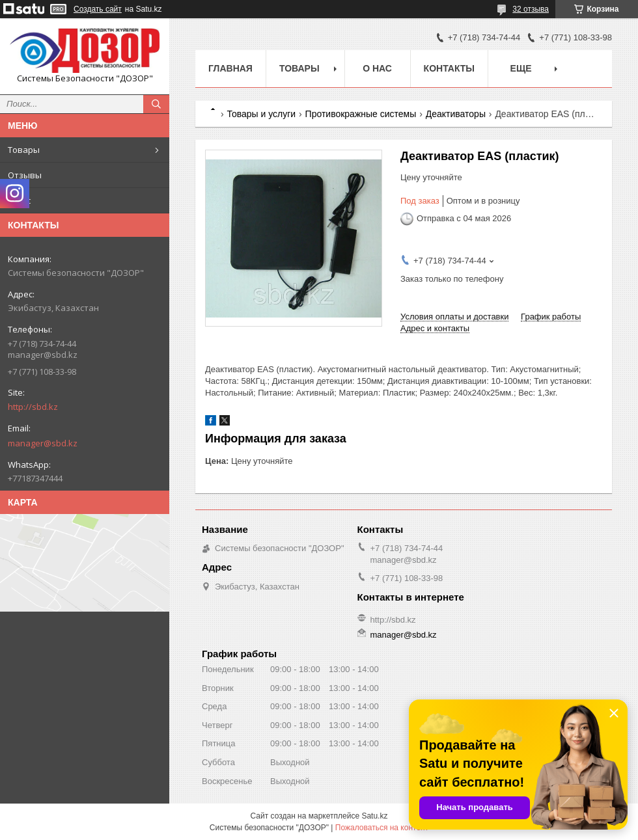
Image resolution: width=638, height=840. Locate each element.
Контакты (449, 68)
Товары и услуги (261, 114)
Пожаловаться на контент (382, 828)
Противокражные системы (361, 114)
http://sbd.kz (33, 407)
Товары (24, 150)
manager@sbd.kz (43, 443)
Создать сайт (98, 9)
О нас (19, 200)
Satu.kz (374, 816)
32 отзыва (531, 9)
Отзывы (25, 175)
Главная (230, 68)
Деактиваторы (456, 114)
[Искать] (156, 104)
